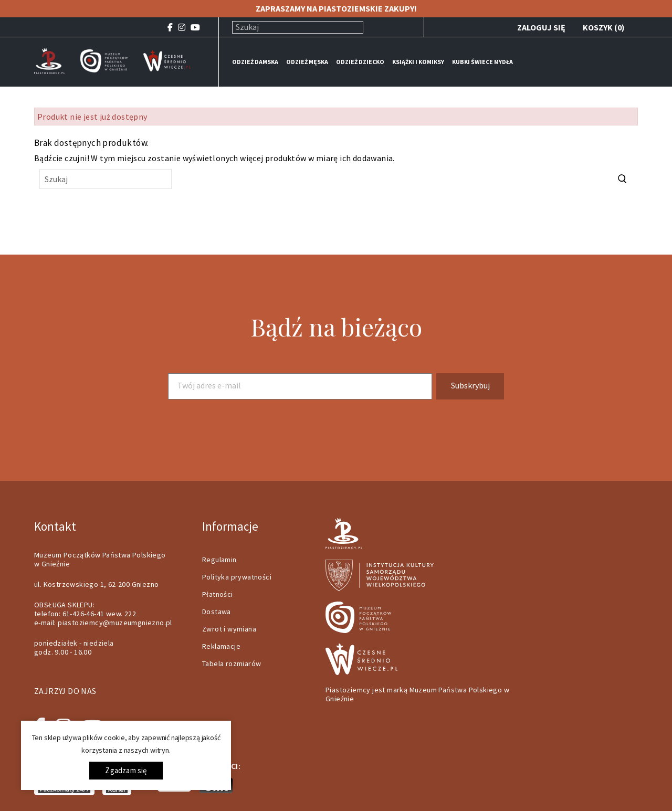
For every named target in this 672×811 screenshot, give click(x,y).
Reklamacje (221, 646)
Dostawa (217, 612)
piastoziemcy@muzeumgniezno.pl (115, 623)
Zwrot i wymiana (229, 629)
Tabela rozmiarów (232, 663)
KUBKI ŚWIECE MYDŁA (482, 62)
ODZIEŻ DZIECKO (360, 62)
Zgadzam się (126, 770)
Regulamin (219, 560)
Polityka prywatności (237, 577)
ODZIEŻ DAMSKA (255, 62)
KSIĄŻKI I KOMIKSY (418, 62)
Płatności (218, 594)
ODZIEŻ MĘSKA (307, 62)
